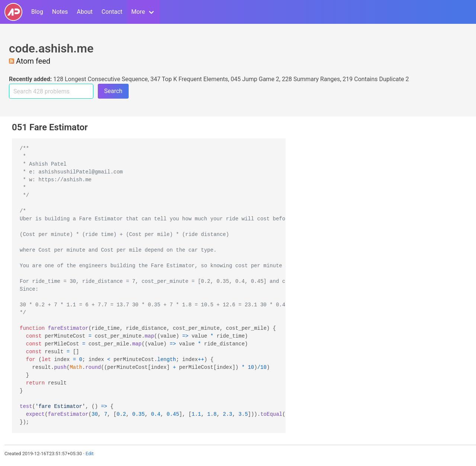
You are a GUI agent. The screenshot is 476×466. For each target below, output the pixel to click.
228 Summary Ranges (311, 79)
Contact (112, 12)
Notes (60, 12)
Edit (90, 454)
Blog (37, 12)
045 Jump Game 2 (255, 79)
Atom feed (30, 61)
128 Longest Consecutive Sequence (100, 79)
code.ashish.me (51, 48)
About (85, 12)
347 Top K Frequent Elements (189, 79)
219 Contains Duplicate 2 (376, 79)
